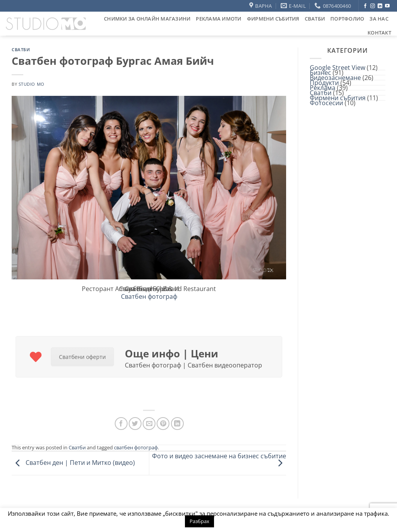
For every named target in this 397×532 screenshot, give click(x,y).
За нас (379, 19)
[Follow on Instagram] (373, 6)
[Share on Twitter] (135, 424)
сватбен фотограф (136, 447)
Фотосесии (326, 103)
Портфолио (347, 19)
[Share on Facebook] (121, 424)
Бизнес (320, 73)
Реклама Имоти (218, 19)
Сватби (315, 19)
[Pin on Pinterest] (163, 424)
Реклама (323, 88)
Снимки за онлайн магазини (147, 19)
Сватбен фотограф (149, 296)
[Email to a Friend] (149, 424)
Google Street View (337, 68)
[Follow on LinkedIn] (380, 6)
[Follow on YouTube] (387, 6)
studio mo (32, 84)
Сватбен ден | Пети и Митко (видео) (73, 463)
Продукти (324, 83)
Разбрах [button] (199, 521)
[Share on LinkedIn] (177, 424)
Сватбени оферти (82, 357)
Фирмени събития (273, 19)
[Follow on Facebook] (365, 6)
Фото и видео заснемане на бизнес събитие (219, 459)
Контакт (379, 33)
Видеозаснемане (335, 78)
